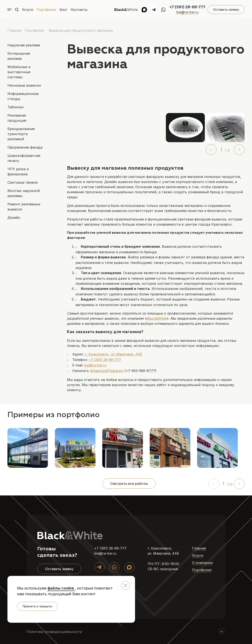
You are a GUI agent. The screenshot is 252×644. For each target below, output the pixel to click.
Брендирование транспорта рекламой (21, 134)
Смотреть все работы (129, 484)
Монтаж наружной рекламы (24, 193)
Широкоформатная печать (24, 158)
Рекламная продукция (17, 118)
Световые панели (23, 182)
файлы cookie (61, 588)
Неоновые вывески (24, 85)
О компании (202, 563)
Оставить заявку (226, 9)
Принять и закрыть (37, 606)
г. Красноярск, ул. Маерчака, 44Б (114, 354)
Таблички (15, 107)
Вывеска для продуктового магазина (81, 30)
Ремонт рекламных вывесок (24, 207)
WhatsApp (98, 371)
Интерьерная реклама (19, 56)
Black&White (156, 318)
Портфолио (46, 10)
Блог (63, 10)
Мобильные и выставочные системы (19, 72)
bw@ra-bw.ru (187, 12)
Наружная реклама (24, 45)
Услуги (28, 10)
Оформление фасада (25, 147)
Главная (14, 30)
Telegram (116, 371)
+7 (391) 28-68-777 (187, 7)
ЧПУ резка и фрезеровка (18, 172)
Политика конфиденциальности (54, 632)
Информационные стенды (23, 96)
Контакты (79, 10)
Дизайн (14, 218)
